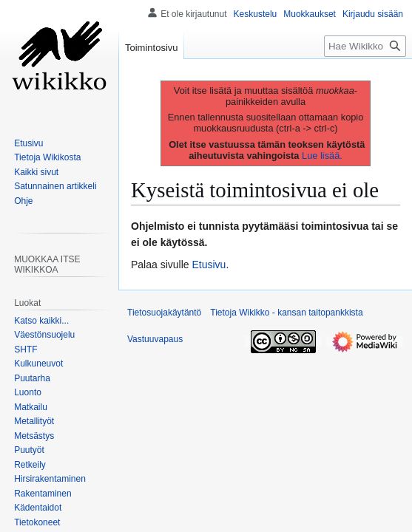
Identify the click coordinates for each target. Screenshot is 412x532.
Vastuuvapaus (155, 339)
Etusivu (209, 265)
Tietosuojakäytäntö (164, 313)
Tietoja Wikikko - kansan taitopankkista (286, 313)
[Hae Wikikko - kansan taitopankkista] (365, 46)
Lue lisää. (322, 156)
